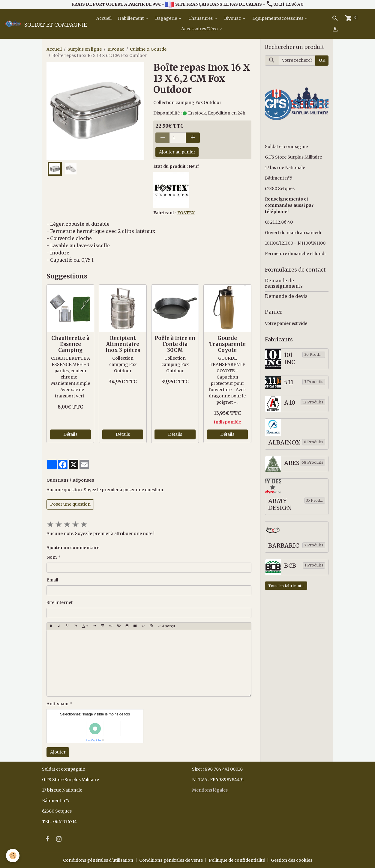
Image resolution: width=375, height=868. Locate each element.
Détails (70, 434)
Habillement (131, 18)
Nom (52, 557)
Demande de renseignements (284, 283)
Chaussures (201, 18)
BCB (290, 566)
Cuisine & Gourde (148, 49)
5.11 (289, 382)
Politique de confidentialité (237, 860)
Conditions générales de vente (171, 860)
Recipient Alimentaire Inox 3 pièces (123, 344)
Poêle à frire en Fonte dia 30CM (175, 344)
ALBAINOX (284, 443)
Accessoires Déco (200, 29)
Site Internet (60, 602)
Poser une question (70, 504)
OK (322, 60)
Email (52, 580)
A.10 (290, 403)
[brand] (42, 24)
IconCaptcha (94, 740)
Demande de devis (286, 296)
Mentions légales (210, 790)
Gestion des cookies (292, 860)
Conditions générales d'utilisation (98, 860)
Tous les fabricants (286, 586)
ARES (292, 463)
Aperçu (166, 626)
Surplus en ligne (85, 49)
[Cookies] (13, 856)
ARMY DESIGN (280, 505)
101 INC (290, 359)
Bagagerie (166, 18)
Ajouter (58, 752)
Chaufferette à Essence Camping (70, 344)
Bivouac (233, 18)
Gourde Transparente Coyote (227, 344)
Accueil (103, 18)
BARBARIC (284, 546)
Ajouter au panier (177, 152)
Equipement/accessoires (278, 18)
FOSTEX (186, 213)
